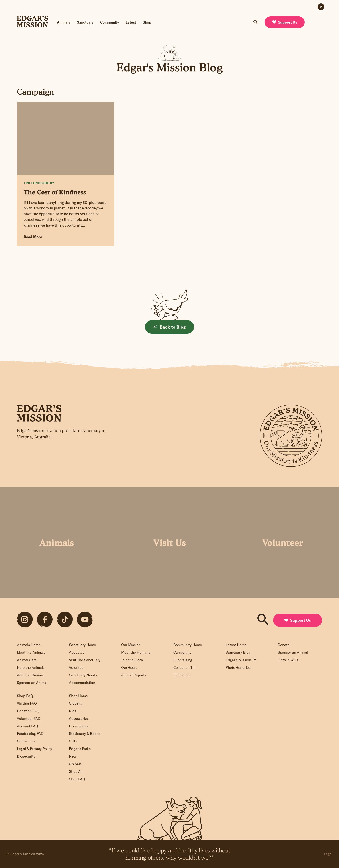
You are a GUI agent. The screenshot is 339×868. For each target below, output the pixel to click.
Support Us (285, 22)
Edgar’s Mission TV (241, 660)
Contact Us (26, 741)
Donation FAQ (28, 711)
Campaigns (182, 652)
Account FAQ (28, 726)
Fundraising (183, 660)
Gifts (73, 741)
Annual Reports (134, 675)
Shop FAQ (25, 696)
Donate (284, 645)
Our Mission (131, 645)
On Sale (75, 764)
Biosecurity (26, 756)
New (73, 756)
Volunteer (77, 667)
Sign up (122, 460)
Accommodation (82, 683)
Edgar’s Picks (80, 749)
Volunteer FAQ (29, 718)
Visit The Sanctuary (85, 660)
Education (181, 675)
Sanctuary (85, 22)
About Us (77, 652)
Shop (147, 22)
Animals (64, 22)
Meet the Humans (136, 652)
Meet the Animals (31, 652)
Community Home (188, 645)
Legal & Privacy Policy (35, 749)
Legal (328, 854)
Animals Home (29, 645)
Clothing (76, 703)
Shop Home (78, 696)
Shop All (76, 771)
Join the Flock (132, 660)
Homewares (79, 726)
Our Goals (129, 667)
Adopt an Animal (30, 675)
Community (110, 22)
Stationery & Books (85, 734)
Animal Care (27, 660)
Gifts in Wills (288, 660)
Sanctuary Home (83, 645)
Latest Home (236, 645)
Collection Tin (184, 667)
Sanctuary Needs (83, 675)
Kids (73, 711)
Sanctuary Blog (238, 652)
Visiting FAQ (27, 703)
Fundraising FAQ (30, 734)
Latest (131, 22)
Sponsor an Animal (32, 683)
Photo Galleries (238, 667)
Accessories (79, 718)
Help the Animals (31, 667)
